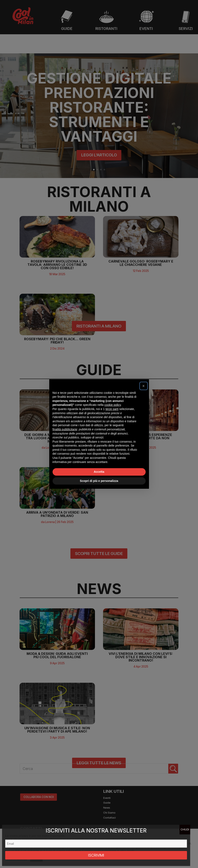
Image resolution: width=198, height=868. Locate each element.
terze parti (112, 409)
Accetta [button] (99, 472)
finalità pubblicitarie (65, 429)
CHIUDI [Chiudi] (185, 829)
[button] (144, 386)
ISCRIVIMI (96, 855)
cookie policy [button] (113, 405)
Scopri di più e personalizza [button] (99, 481)
